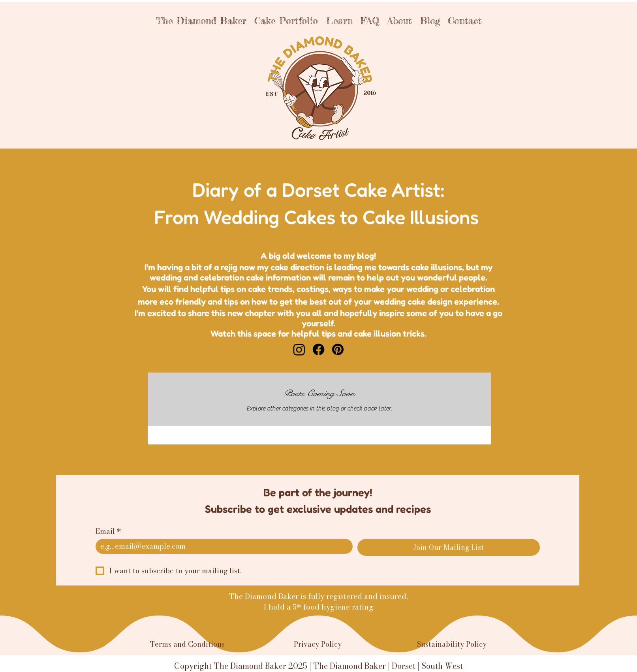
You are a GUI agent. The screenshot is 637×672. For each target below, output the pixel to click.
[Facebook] (318, 349)
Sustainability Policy (452, 644)
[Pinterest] (338, 349)
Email (108, 531)
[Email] (222, 546)
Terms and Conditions (187, 644)
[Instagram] (299, 349)
